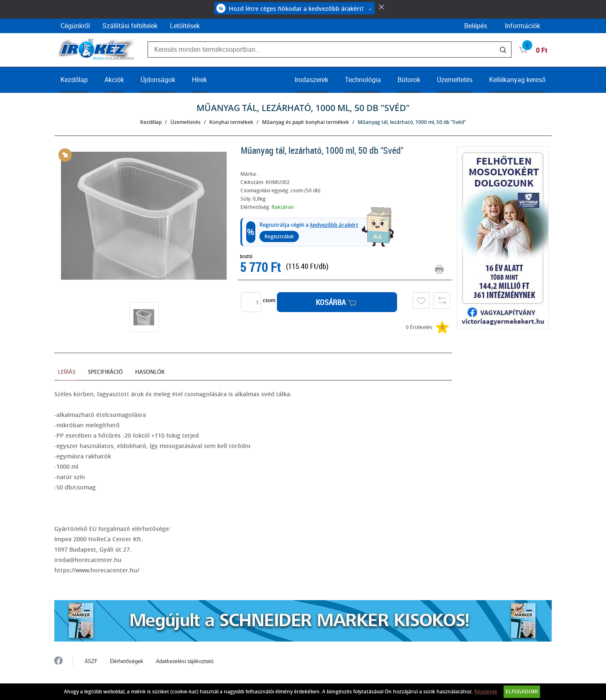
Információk (522, 26)
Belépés (476, 26)
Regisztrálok (279, 236)
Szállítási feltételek (130, 26)
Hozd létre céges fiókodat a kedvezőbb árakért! (295, 8)
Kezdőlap (74, 80)
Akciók (114, 80)
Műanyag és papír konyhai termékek (305, 122)
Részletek (486, 692)
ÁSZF (91, 661)
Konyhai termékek (231, 122)
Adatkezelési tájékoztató (185, 661)
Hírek (199, 80)
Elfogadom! (522, 692)
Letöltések (185, 26)
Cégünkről (75, 26)
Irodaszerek (311, 80)
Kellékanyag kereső (517, 80)
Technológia (363, 80)
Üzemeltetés (455, 80)
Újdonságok (158, 80)
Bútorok (409, 80)
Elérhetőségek (127, 661)
